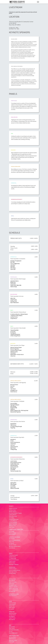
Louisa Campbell (13, 522)
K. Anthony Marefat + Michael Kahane (19, 314)
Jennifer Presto (14, 317)
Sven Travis (12, 527)
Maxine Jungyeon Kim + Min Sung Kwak (19, 410)
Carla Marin (13, 353)
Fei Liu (12, 387)
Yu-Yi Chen (13, 332)
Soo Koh (12, 386)
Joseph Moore (14, 318)
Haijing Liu (13, 409)
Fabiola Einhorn (13, 569)
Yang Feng (13, 428)
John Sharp (12, 518)
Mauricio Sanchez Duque (16, 347)
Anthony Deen (12, 510)
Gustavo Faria (14, 301)
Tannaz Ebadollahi (14, 330)
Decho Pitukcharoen (15, 442)
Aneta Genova (14, 392)
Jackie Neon (13, 444)
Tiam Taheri (13, 389)
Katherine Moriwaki (14, 519)
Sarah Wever (13, 424)
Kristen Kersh (12, 615)
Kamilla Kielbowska (15, 464)
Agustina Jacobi (13, 613)
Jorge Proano (14, 300)
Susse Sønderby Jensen (16, 462)
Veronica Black (14, 403)
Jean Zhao (13, 265)
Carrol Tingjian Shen (15, 264)
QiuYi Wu (13, 266)
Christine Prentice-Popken (15, 513)
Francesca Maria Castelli (16, 350)
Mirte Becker (13, 406)
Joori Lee (13, 445)
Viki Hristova (13, 425)
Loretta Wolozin (13, 521)
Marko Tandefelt (13, 524)
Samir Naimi (13, 487)
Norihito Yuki (12, 591)
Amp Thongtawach (14, 590)
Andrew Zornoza (13, 508)
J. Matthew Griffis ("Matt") (16, 316)
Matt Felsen (13, 448)
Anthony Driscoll (14, 467)
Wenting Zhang (14, 465)
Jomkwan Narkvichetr (15, 334)
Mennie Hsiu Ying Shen (16, 412)
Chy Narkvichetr (13, 585)
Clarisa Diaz (13, 284)
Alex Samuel (13, 468)
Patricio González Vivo (16, 471)
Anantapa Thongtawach (16, 261)
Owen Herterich (14, 447)
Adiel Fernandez (14, 352)
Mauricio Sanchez (13, 587)
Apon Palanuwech (15, 303)
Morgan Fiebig (14, 408)
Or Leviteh (13, 486)
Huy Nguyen (13, 333)
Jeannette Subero (15, 281)
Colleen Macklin (13, 515)
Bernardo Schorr (14, 385)
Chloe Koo (13, 356)
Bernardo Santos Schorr (15, 546)
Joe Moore (11, 543)
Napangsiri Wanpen (15, 405)
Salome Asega (14, 287)
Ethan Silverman (13, 516)
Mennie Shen (12, 563)
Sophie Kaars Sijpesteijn (16, 285)
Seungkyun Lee (14, 390)
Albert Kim (13, 298)
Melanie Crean (12, 526)
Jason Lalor (13, 269)
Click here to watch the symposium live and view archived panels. (23, 13)
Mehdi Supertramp (13, 588)
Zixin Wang (13, 268)
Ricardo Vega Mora (15, 349)
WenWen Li (13, 439)
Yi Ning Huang (14, 449)
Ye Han (12, 441)
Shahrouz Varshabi (15, 488)
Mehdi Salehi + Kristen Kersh (17, 355)
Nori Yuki (12, 262)
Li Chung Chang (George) (16, 426)
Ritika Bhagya (13, 484)
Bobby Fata (13, 282)
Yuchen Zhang (12, 573)
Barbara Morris (13, 512)
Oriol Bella (13, 470)
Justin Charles (14, 461)
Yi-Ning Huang (12, 558)
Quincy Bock (13, 483)
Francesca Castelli (13, 555)
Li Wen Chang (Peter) (15, 336)
